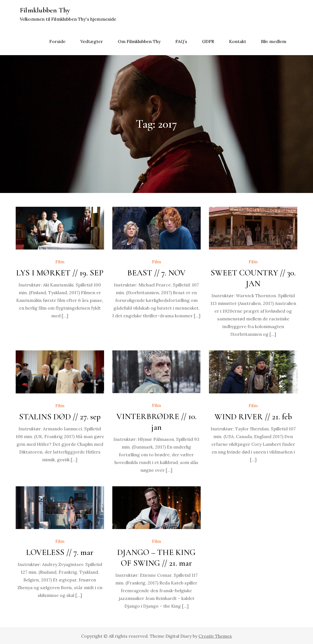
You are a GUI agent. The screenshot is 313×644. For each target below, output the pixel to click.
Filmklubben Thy (45, 10)
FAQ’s (181, 41)
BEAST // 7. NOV (156, 273)
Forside (57, 41)
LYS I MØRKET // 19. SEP (60, 273)
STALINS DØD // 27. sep (60, 417)
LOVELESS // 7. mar (60, 552)
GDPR (208, 41)
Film (60, 262)
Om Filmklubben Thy (139, 41)
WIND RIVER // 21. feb (253, 417)
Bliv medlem (274, 41)
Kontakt (238, 41)
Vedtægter (92, 41)
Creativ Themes (215, 636)
